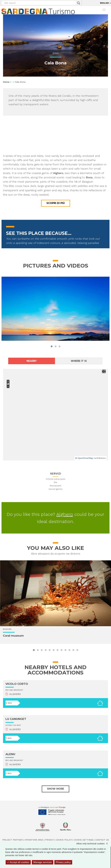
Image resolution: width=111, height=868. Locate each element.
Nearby (32, 361)
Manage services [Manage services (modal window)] (43, 862)
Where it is (79, 361)
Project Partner (12, 840)
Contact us (102, 840)
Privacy (49, 840)
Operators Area (34, 840)
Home (6, 82)
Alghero (65, 514)
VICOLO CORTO (17, 684)
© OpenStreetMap (84, 458)
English (104, 3)
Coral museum (13, 636)
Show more (55, 789)
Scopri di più (56, 203)
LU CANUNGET (16, 719)
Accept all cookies (18, 862)
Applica (79, 3)
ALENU (10, 754)
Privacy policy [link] (63, 862)
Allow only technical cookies (93, 844)
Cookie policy (64, 840)
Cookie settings (84, 840)
